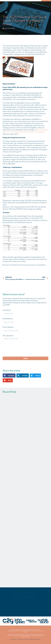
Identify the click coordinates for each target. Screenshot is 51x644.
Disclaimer (27, 639)
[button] (9, 375)
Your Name (7, 310)
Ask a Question (8, 336)
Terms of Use (21, 639)
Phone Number (8, 327)
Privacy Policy (14, 639)
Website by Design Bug (35, 639)
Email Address (8, 319)
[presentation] (16, 351)
